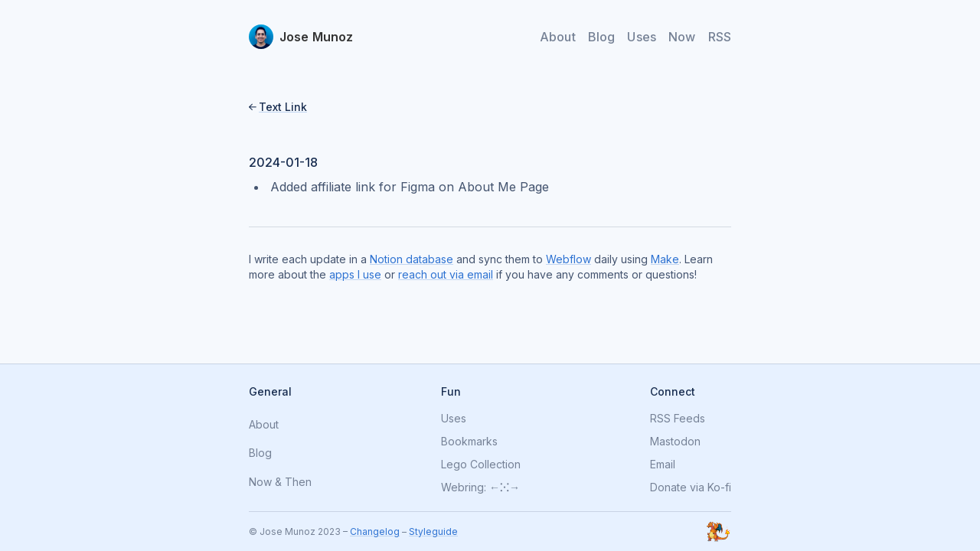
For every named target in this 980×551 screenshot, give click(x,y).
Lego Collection (481, 465)
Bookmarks (469, 442)
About (558, 37)
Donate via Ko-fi (691, 487)
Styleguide (433, 531)
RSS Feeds (678, 419)
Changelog (375, 531)
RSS (720, 37)
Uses (642, 37)
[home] (301, 37)
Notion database (412, 259)
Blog (602, 37)
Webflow (568, 259)
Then (298, 483)
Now (682, 37)
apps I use (355, 274)
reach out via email (446, 274)
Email (663, 465)
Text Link (283, 107)
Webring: (464, 487)
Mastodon (675, 442)
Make (665, 259)
